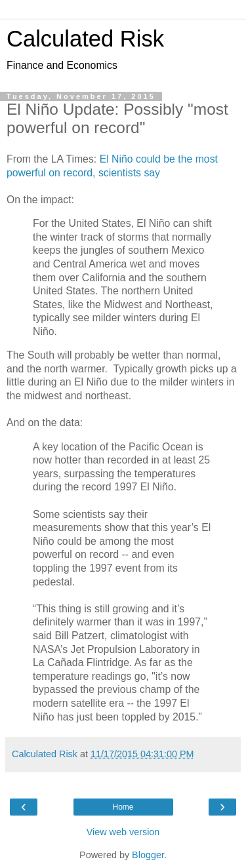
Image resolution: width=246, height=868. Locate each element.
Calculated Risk (85, 39)
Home (123, 807)
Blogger (148, 855)
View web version (123, 832)
